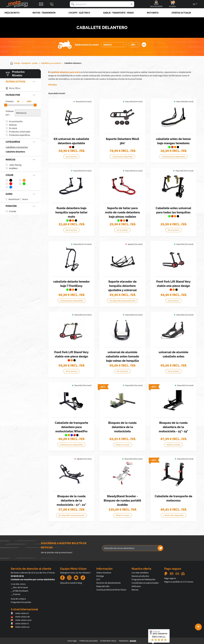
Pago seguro (170, 578)
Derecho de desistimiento (109, 583)
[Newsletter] (160, 548)
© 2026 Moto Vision (108, 641)
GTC (98, 579)
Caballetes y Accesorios (17, 147)
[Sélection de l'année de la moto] (134, 45)
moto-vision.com (21, 620)
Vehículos (136, 586)
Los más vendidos (140, 573)
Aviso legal (72, 641)
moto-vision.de (20, 617)
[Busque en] (73, 4)
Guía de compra (18, 599)
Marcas (135, 590)
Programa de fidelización (144, 579)
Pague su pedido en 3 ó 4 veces (179, 582)
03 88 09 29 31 (17, 576)
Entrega (100, 576)
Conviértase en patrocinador (145, 583)
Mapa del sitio (103, 586)
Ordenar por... (10, 113)
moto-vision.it (20, 623)
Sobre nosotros (104, 573)
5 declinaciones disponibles (71, 445)
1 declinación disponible (122, 157)
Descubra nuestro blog (71, 583)
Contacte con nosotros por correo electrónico (33, 579)
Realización (128, 641)
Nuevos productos (140, 576)
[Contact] (41, 4)
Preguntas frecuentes (21, 602)
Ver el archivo (71, 157)
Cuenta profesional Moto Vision (111, 590)
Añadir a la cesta (122, 445)
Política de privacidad (88, 641)
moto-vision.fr (20, 613)
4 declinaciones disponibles (173, 157)
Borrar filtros (13, 88)
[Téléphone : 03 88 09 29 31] (52, 4)
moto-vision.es (20, 627)
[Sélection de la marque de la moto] (114, 45)
